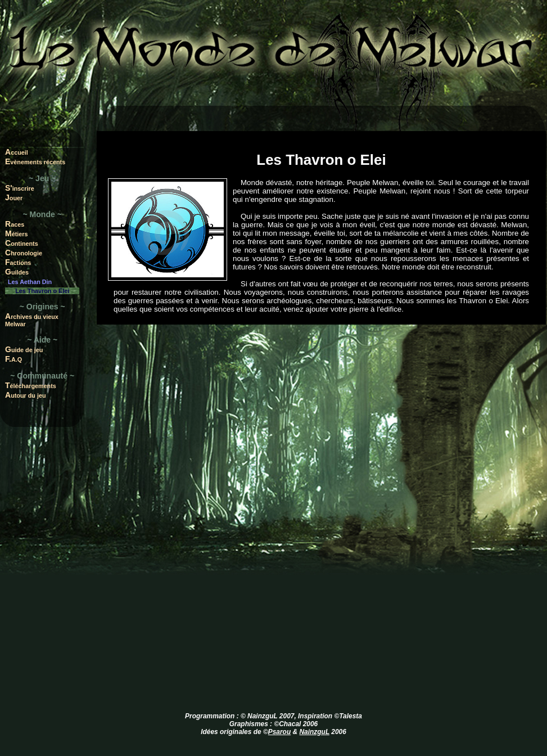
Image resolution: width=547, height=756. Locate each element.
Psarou (279, 732)
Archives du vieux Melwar (32, 319)
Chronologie (24, 253)
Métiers (17, 233)
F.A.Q (13, 359)
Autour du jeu (26, 395)
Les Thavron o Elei (42, 291)
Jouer (14, 197)
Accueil (17, 152)
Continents (22, 243)
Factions (18, 262)
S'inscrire (20, 188)
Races (15, 224)
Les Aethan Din (30, 282)
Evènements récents (35, 161)
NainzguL (314, 732)
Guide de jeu (24, 349)
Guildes (17, 272)
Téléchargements (31, 385)
